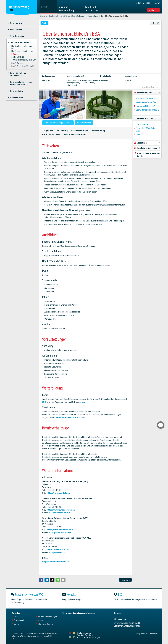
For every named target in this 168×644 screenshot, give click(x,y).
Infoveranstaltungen (46, 624)
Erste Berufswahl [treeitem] (17, 36)
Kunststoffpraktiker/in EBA (146, 99)
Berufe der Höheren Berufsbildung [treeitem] (18, 74)
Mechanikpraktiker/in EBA (145, 106)
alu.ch (83, 402)
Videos (40, 620)
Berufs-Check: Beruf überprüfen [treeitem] (23, 66)
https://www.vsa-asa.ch (58, 549)
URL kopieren (125, 580)
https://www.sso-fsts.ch (58, 493)
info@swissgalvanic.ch (60, 513)
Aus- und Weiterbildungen (47, 617)
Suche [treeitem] (15, 54)
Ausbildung (62, 131)
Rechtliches (145, 634)
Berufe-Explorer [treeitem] (18, 63)
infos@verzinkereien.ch (60, 532)
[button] (41, 580)
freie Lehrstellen (84, 122)
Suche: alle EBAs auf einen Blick (146, 129)
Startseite (43, 16)
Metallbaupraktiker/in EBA (146, 102)
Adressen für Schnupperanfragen (58, 122)
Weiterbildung (98, 131)
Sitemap (137, 634)
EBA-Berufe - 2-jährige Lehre (86, 16)
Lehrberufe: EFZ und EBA (65, 16)
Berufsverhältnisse (51, 134)
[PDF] (153, 23)
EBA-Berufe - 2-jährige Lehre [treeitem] (22, 51)
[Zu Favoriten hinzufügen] (157, 23)
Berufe (51, 16)
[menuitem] (48, 7)
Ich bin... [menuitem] (153, 10)
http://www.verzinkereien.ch (60, 530)
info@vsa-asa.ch (57, 552)
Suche (101, 16)
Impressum (154, 634)
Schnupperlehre (20, 620)
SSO (44, 402)
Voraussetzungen (80, 131)
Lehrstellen (18, 617)
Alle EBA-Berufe (142, 124)
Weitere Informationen (75, 134)
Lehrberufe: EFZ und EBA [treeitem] (20, 42)
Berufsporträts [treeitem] (16, 91)
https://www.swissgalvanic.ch (61, 510)
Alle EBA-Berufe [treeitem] (19, 57)
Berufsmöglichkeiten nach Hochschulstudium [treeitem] (21, 83)
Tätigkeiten (48, 131)
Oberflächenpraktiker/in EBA (117, 16)
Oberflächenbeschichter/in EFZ (71, 417)
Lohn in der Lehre (142, 134)
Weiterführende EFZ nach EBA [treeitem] (24, 60)
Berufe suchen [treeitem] (16, 23)
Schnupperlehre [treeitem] (16, 97)
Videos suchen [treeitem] (16, 30)
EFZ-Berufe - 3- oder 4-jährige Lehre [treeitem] (23, 47)
